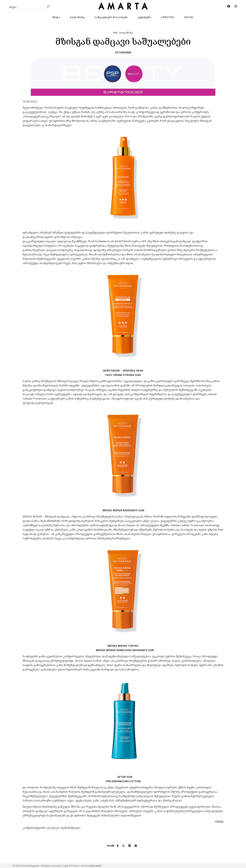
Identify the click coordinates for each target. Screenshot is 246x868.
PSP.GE (219, 822)
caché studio (95, 866)
